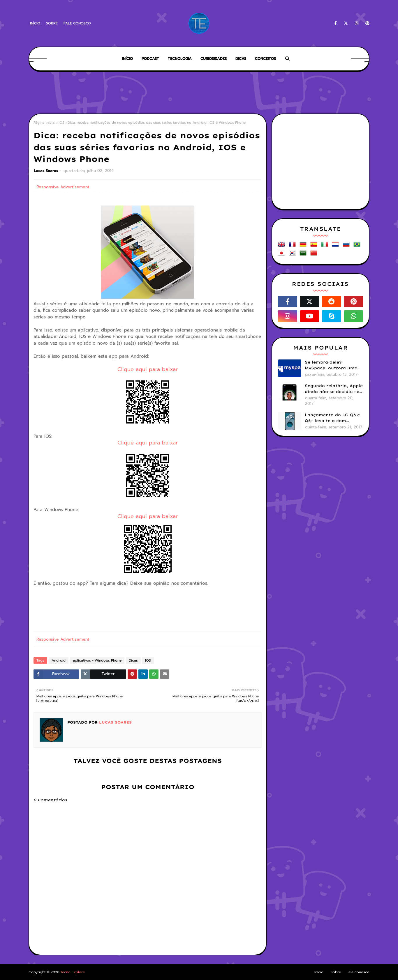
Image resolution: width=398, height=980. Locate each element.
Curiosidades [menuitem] (214, 59)
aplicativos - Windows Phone (97, 660)
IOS (61, 123)
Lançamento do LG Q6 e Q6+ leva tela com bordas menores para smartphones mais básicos (332, 418)
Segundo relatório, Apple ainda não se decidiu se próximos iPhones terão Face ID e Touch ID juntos (334, 389)
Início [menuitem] (127, 59)
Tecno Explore (73, 972)
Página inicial (44, 123)
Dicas (133, 660)
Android (59, 660)
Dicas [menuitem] (241, 59)
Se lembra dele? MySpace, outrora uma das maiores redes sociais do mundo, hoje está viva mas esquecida (333, 365)
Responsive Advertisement (63, 187)
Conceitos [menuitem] (265, 59)
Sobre (52, 23)
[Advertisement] (199, 93)
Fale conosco (77, 23)
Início (35, 23)
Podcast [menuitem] (150, 59)
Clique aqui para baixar (148, 369)
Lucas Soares (46, 171)
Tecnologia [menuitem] (180, 59)
